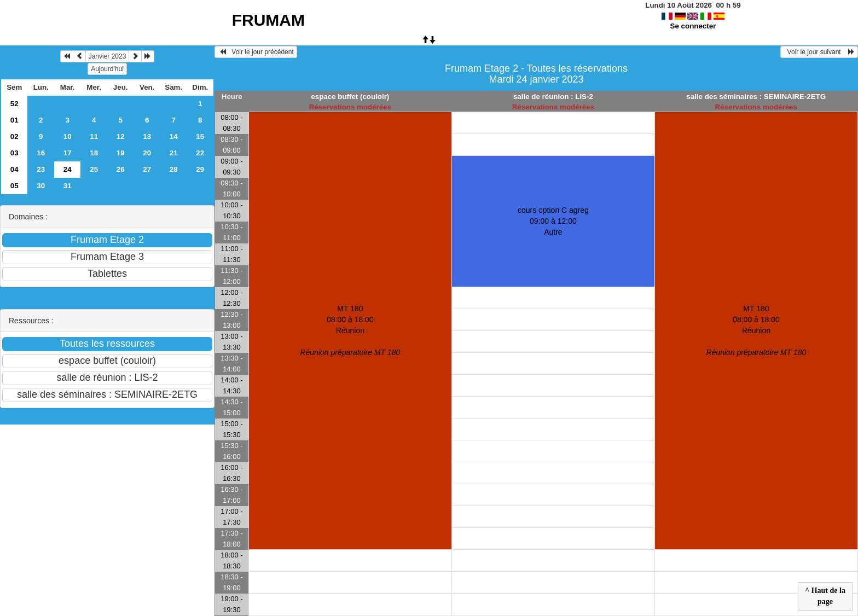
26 (121, 169)
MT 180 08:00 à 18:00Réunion (350, 330)
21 (174, 153)
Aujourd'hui (107, 69)
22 (200, 153)
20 (147, 153)
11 (94, 136)
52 (15, 104)
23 (41, 169)
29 (200, 169)
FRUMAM (268, 20)
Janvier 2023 (108, 56)
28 (174, 169)
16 (41, 153)
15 (200, 136)
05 (15, 186)
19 (121, 153)
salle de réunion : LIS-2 (553, 97)
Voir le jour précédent (256, 52)
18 (94, 153)
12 (121, 136)
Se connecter (693, 26)
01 (15, 120)
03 (15, 153)
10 (68, 136)
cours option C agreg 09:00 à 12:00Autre (553, 221)
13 (147, 136)
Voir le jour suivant (819, 52)
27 (147, 169)
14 (174, 136)
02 (15, 136)
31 (68, 186)
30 (41, 186)
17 (68, 153)
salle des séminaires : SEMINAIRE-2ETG (756, 97)
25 (94, 169)
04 (15, 169)
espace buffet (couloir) (350, 97)
